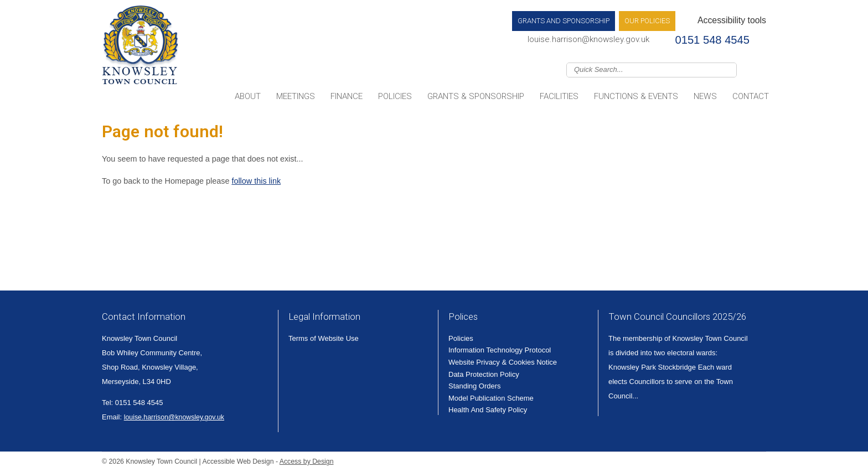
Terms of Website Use (324, 338)
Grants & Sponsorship (476, 96)
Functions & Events (636, 96)
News (705, 96)
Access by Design (307, 461)
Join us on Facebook (761, 69)
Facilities (559, 96)
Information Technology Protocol (500, 350)
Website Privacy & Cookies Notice (503, 362)
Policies (395, 96)
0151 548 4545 (712, 40)
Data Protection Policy (484, 374)
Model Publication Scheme (491, 398)
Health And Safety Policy (488, 410)
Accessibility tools (732, 20)
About (248, 96)
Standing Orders (475, 386)
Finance (347, 96)
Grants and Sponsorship (564, 21)
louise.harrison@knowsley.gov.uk (588, 39)
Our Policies (647, 21)
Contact (751, 96)
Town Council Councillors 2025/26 (677, 317)
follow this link (256, 181)
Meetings (296, 96)
